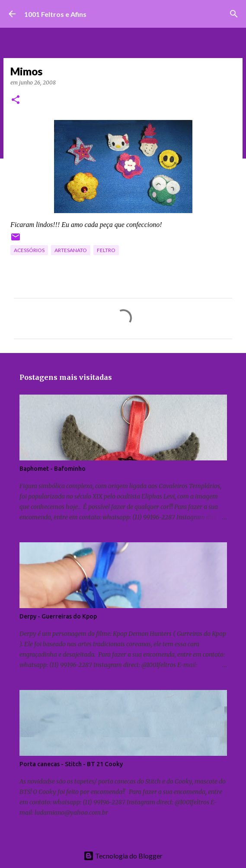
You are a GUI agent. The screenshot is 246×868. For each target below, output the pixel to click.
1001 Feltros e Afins (55, 14)
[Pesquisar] (234, 14)
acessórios (29, 250)
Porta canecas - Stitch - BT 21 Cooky (71, 764)
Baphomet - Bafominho (53, 469)
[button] (16, 100)
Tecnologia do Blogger (123, 856)
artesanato (71, 250)
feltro (106, 250)
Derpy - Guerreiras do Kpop (58, 616)
